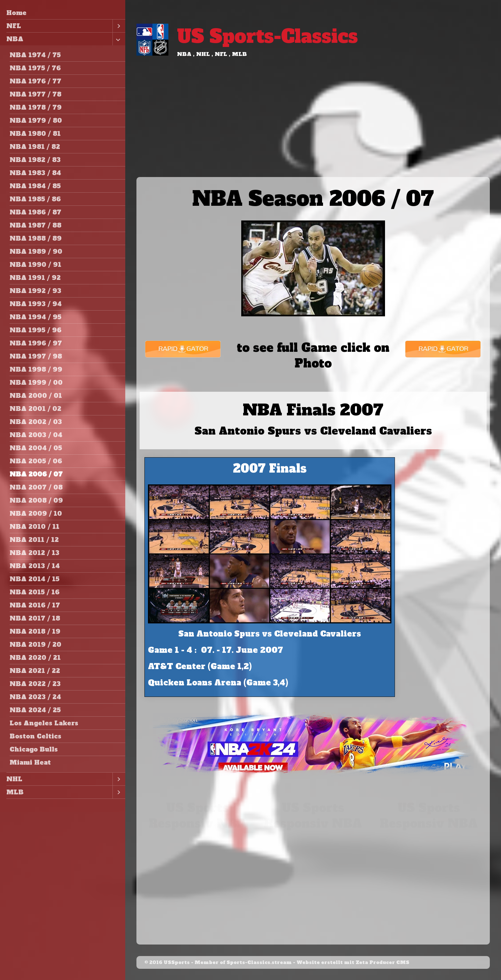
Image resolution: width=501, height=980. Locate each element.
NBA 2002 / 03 (36, 422)
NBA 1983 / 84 (35, 173)
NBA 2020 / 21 (35, 658)
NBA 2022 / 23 (35, 684)
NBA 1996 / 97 (36, 343)
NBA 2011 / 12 (34, 540)
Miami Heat (30, 762)
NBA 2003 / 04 (36, 435)
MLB (15, 792)
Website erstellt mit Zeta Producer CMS (353, 962)
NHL (14, 779)
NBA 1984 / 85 (35, 186)
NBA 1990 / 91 (35, 265)
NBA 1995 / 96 (35, 330)
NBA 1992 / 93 (35, 291)
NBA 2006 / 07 (36, 474)
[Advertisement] (313, 129)
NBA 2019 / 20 (35, 644)
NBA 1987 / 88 (35, 225)
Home (16, 13)
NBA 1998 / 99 (36, 369)
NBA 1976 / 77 (35, 81)
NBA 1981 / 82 (35, 147)
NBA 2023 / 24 (35, 697)
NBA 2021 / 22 (35, 671)
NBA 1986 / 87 (35, 212)
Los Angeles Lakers (44, 723)
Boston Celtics (35, 736)
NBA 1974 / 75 (35, 55)
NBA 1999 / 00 (36, 382)
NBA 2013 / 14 (35, 566)
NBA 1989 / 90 (36, 251)
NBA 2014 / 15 (35, 579)
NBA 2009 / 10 (36, 513)
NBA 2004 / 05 (36, 448)
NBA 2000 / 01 (36, 396)
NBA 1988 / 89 (36, 238)
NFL (14, 26)
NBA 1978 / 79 (36, 107)
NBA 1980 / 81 (35, 134)
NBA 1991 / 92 (35, 278)
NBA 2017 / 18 (35, 618)
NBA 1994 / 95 (35, 317)
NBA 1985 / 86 (35, 199)
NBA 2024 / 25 (35, 710)
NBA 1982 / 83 (35, 160)
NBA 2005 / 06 (36, 461)
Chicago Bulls (34, 749)
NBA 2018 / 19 (35, 631)
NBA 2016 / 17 (35, 605)
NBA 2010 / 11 (35, 527)
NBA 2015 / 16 (35, 592)
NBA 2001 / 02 (35, 409)
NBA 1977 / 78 (35, 94)
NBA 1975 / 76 (35, 68)
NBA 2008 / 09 (36, 500)
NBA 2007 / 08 (36, 487)
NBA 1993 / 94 (36, 304)
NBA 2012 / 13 (35, 553)
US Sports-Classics (267, 36)
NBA (15, 39)
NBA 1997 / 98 (36, 356)
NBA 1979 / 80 (36, 120)
